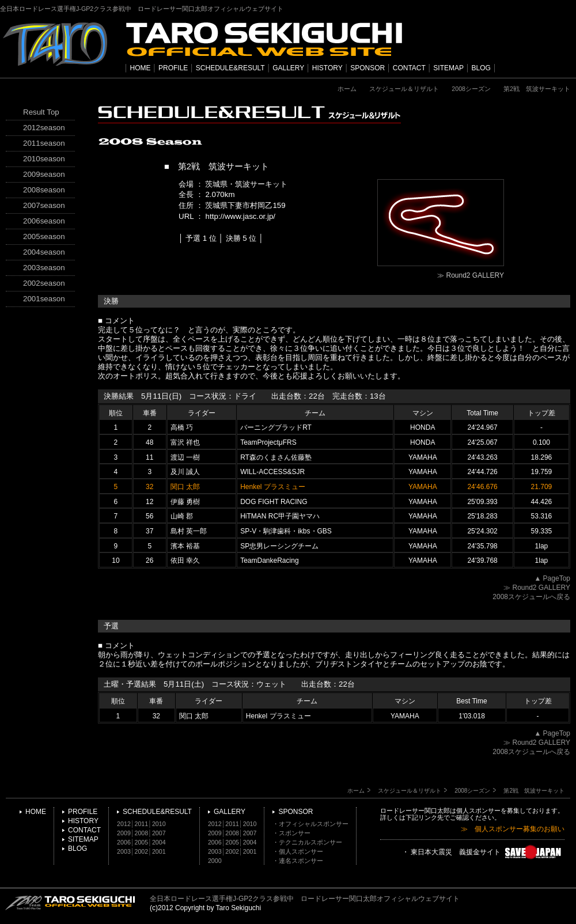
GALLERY (288, 68)
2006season (44, 221)
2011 (142, 824)
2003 (124, 851)
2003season (44, 268)
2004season (44, 252)
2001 (159, 851)
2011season (44, 143)
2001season (44, 299)
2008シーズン (471, 89)
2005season (44, 236)
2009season (44, 174)
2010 (159, 824)
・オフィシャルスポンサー (310, 824)
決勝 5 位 (241, 238)
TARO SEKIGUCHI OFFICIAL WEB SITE (70, 903)
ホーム (347, 89)
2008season (44, 190)
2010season (44, 159)
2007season (44, 205)
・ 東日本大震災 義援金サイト (483, 853)
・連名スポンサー (298, 861)
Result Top (41, 112)
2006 (124, 842)
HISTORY (327, 68)
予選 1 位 (201, 238)
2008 (142, 833)
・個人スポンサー (298, 851)
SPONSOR (367, 68)
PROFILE (173, 68)
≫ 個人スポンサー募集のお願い (513, 829)
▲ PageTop (552, 578)
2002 (142, 851)
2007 (159, 833)
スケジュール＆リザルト (404, 89)
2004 (159, 842)
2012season (44, 128)
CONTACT (409, 68)
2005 (142, 842)
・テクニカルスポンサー (307, 842)
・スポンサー (291, 833)
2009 (124, 833)
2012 (124, 824)
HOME (141, 68)
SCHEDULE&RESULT (230, 68)
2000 (215, 861)
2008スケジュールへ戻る (531, 597)
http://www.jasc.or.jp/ (240, 216)
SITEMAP (448, 68)
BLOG (481, 68)
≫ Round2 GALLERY (471, 275)
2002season (44, 283)
